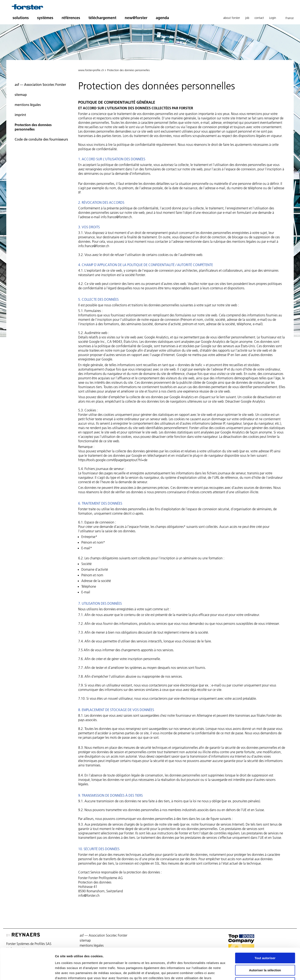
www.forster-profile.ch (91, 70)
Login (273, 18)
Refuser (265, 953)
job (247, 18)
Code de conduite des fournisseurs (41, 139)
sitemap (21, 95)
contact (259, 18)
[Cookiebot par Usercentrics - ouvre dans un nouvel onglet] (27, 972)
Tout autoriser (265, 929)
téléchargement (102, 18)
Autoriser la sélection (265, 941)
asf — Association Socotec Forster (40, 85)
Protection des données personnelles (33, 127)
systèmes (45, 18)
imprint (20, 115)
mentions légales (28, 105)
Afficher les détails (231, 972)
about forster (232, 18)
